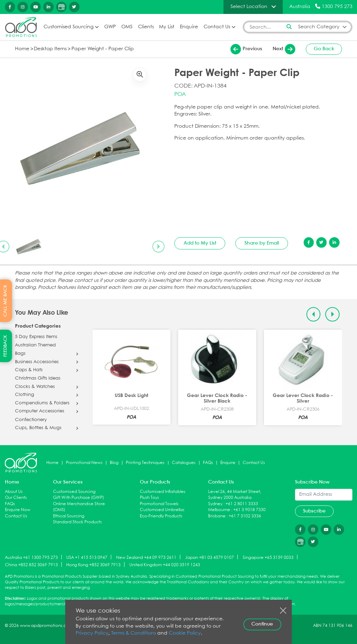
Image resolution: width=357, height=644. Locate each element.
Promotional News (84, 463)
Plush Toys (149, 498)
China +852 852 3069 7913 (31, 565)
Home (22, 49)
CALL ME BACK (5, 301)
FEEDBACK (5, 346)
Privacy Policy (92, 633)
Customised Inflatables (163, 492)
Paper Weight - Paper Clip (103, 49)
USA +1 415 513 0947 (87, 557)
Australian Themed (35, 345)
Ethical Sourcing (69, 516)
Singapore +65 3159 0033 (268, 557)
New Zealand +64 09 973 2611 (146, 557)
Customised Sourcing (69, 27)
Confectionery (31, 420)
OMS (127, 27)
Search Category (319, 27)
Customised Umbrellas (162, 510)
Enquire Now (18, 510)
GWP (110, 27)
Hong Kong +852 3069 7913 (93, 565)
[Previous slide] (314, 314)
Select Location (249, 7)
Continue (262, 624)
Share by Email (262, 243)
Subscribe (314, 511)
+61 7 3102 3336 (245, 516)
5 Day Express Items (36, 337)
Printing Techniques (145, 463)
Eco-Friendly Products (161, 516)
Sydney (215, 504)
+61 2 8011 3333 (242, 504)
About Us (14, 492)
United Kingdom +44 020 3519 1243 (165, 565)
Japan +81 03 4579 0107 (210, 557)
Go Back (324, 49)
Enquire (189, 27)
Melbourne (219, 510)
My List (167, 27)
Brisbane (217, 516)
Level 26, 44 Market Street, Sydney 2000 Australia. (235, 495)
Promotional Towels (159, 504)
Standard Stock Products (77, 522)
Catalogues (184, 463)
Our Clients (16, 498)
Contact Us (217, 27)
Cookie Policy (185, 633)
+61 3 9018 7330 (249, 510)
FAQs (208, 463)
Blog (114, 463)
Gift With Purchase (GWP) (78, 498)
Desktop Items (50, 49)
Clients (146, 27)
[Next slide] (158, 246)
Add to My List (200, 243)
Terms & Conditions (134, 633)
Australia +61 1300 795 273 (31, 557)
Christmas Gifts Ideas (38, 379)
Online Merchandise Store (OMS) (79, 507)
